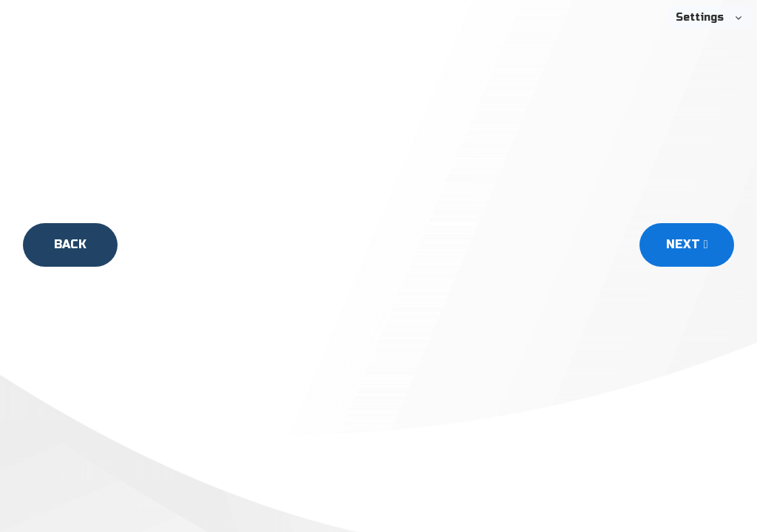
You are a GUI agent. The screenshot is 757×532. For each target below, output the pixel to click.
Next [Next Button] (687, 244)
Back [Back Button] (70, 244)
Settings (700, 17)
